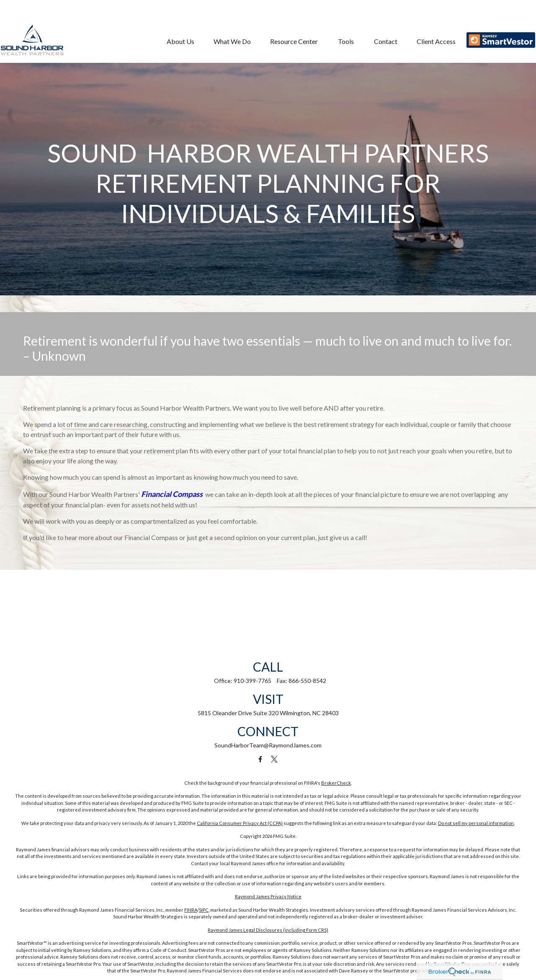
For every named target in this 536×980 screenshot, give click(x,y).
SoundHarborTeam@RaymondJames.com (268, 745)
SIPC (204, 910)
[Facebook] (260, 759)
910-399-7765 (253, 681)
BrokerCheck (336, 783)
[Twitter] (274, 759)
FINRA (191, 910)
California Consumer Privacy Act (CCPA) (240, 823)
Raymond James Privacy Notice (268, 896)
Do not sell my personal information (476, 823)
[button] (177, 25)
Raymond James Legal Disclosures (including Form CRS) (268, 930)
